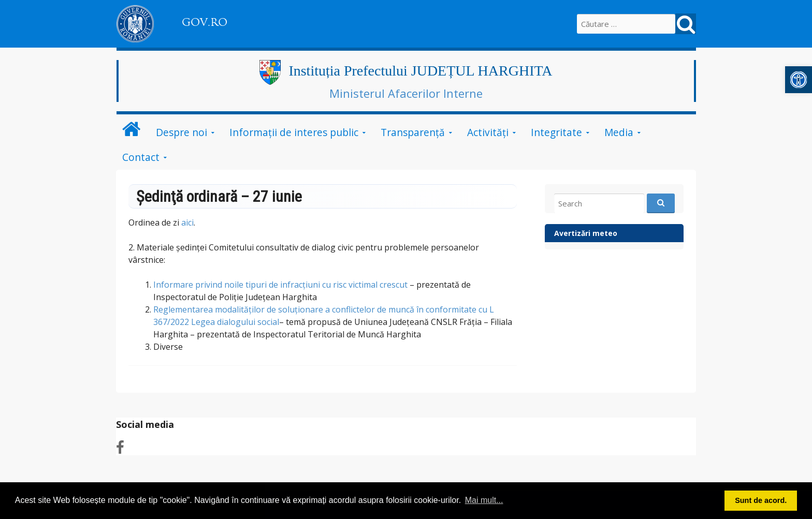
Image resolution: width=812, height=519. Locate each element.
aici (187, 223)
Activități (488, 132)
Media (619, 132)
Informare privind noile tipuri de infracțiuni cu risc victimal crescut (280, 285)
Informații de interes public (294, 132)
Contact (141, 157)
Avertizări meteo (586, 233)
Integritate (556, 132)
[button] (799, 80)
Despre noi (182, 132)
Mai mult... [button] (484, 500)
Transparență (413, 132)
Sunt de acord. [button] (761, 500)
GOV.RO (205, 22)
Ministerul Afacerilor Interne (406, 93)
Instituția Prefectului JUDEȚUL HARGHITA (420, 71)
